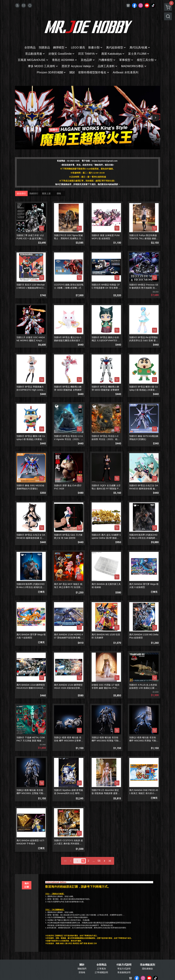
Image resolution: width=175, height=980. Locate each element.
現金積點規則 (148, 965)
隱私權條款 (148, 969)
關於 (82, 965)
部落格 (82, 972)
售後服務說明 (124, 972)
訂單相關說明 (101, 972)
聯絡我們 (82, 969)
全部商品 (101, 965)
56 (99, 861)
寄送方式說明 (124, 969)
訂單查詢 (101, 969)
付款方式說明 (124, 965)
